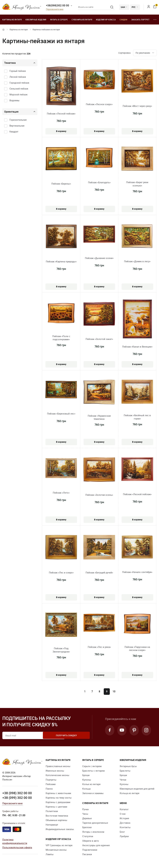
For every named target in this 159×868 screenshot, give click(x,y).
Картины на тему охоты (59, 798)
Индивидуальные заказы (60, 829)
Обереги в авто (91, 841)
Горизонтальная (18, 120)
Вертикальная (17, 126)
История (124, 818)
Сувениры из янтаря (82, 20)
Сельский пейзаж (19, 89)
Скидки (123, 20)
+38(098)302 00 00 (58, 5)
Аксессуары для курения (96, 845)
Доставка (125, 823)
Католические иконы (57, 775)
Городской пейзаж (19, 83)
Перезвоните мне (55, 9)
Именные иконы (55, 771)
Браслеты (125, 771)
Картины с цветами (56, 807)
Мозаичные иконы (56, 850)
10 (114, 691)
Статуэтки (88, 836)
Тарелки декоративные (95, 823)
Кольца (86, 789)
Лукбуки (124, 836)
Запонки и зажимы (93, 793)
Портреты (51, 780)
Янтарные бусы (128, 766)
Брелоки (87, 827)
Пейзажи (51, 784)
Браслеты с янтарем (93, 771)
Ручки (85, 809)
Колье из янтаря (91, 784)
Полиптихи (52, 811)
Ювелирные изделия (36, 20)
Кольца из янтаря (129, 793)
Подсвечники (90, 850)
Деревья (87, 818)
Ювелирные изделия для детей (137, 789)
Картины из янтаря (12, 20)
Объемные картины (56, 820)
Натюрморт (52, 825)
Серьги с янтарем (92, 766)
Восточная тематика (57, 816)
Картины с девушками (58, 802)
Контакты (125, 827)
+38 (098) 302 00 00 (17, 793)
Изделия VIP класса (106, 20)
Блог (122, 832)
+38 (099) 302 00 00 (17, 798)
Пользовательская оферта (17, 847)
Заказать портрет (140, 20)
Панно (49, 789)
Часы (85, 814)
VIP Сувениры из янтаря (59, 845)
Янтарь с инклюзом (93, 832)
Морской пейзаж (18, 95)
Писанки (87, 854)
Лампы (50, 854)
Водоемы (14, 100)
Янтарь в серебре (59, 20)
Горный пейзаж (18, 71)
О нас (123, 814)
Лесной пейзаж (18, 77)
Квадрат (14, 132)
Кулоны (87, 780)
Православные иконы (58, 766)
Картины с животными (58, 793)
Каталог (124, 809)
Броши (86, 775)
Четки (123, 780)
